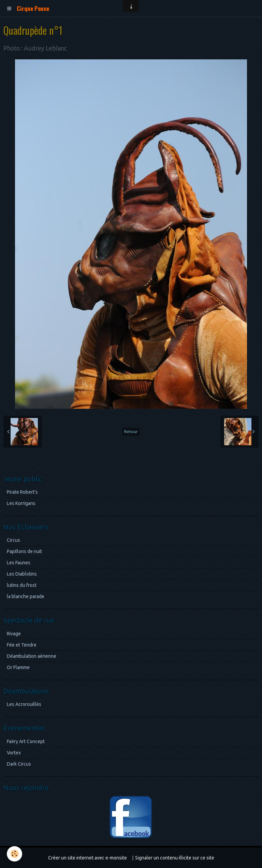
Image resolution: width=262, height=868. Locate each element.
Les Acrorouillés (24, 704)
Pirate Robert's (22, 492)
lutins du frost (22, 585)
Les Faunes (19, 563)
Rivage (14, 634)
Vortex (14, 753)
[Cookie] (14, 854)
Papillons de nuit (24, 551)
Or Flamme (18, 667)
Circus (13, 540)
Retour (131, 431)
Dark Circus (19, 764)
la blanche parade (26, 596)
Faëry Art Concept (26, 741)
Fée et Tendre (22, 645)
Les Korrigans (21, 503)
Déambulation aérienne (32, 656)
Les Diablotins (22, 574)
